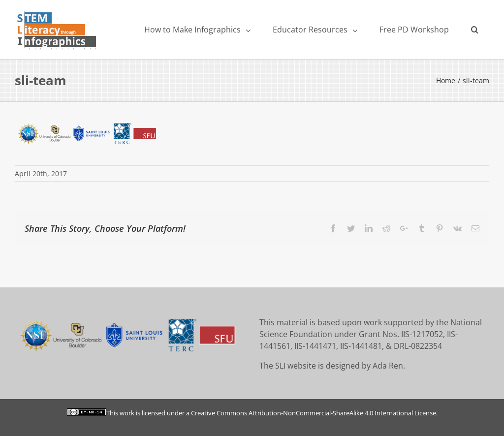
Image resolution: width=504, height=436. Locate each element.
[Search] (474, 30)
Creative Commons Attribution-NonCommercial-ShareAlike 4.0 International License (314, 413)
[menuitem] (197, 30)
